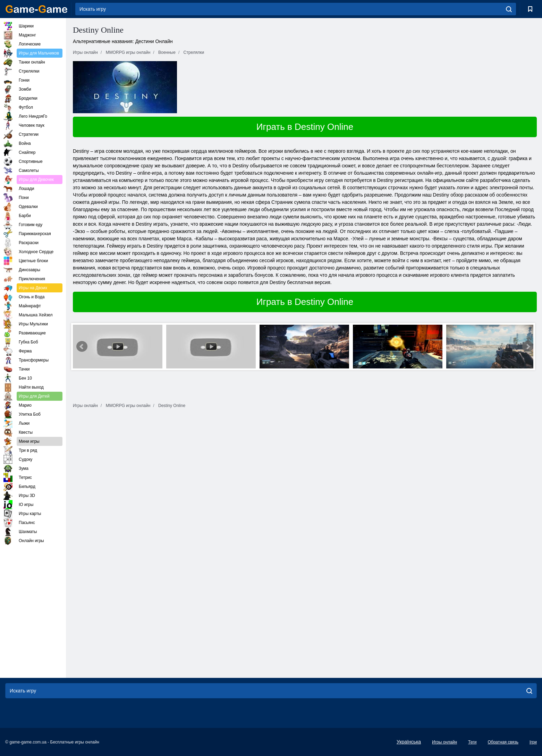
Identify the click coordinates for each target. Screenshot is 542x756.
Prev (82, 347)
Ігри (533, 742)
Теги (472, 742)
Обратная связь (503, 742)
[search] (509, 9)
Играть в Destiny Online (305, 127)
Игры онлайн (444, 742)
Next (528, 347)
